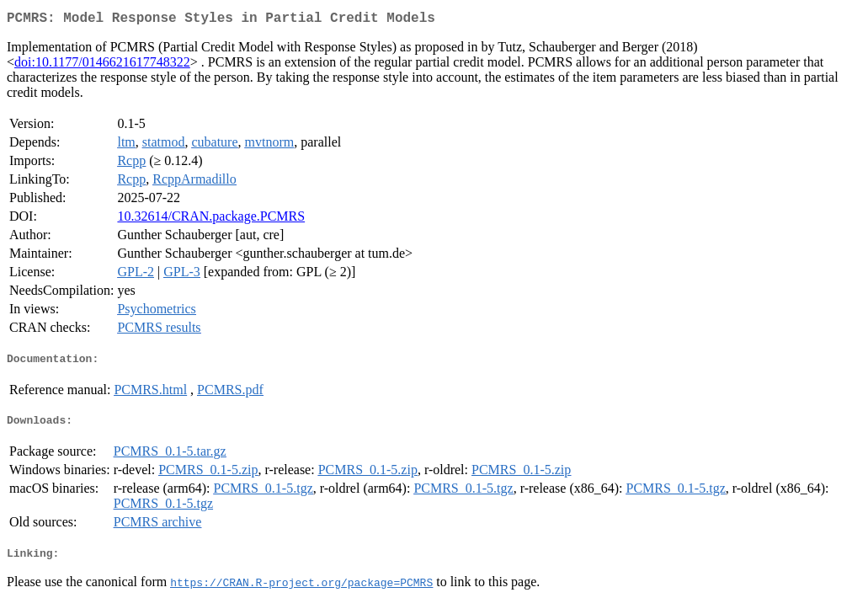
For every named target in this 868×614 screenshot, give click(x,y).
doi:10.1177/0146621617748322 (102, 65)
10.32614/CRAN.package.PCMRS (211, 219)
